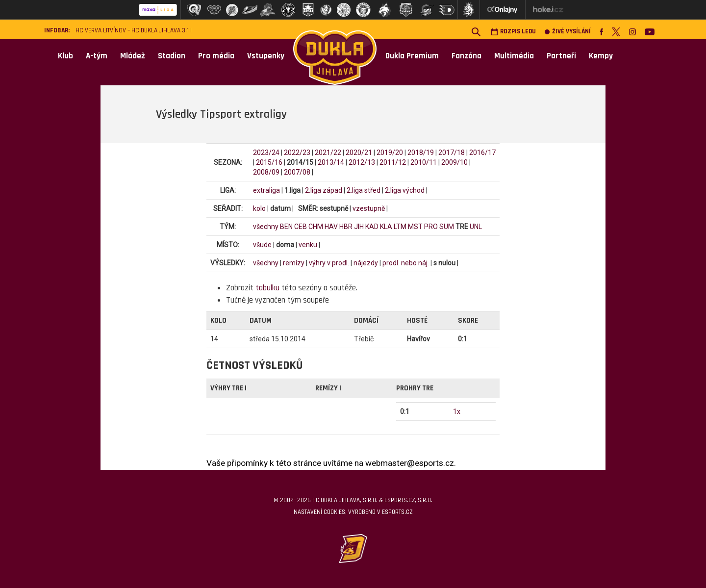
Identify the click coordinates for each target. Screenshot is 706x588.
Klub (65, 56)
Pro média (216, 56)
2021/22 (328, 153)
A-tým (97, 56)
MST (415, 227)
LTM (400, 227)
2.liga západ (324, 190)
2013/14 (331, 162)
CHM (316, 227)
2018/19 (421, 153)
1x (457, 411)
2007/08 (297, 172)
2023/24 (266, 153)
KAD (372, 227)
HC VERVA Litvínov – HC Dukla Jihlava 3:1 (132, 31)
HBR (346, 227)
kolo (259, 208)
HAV (331, 227)
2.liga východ (405, 190)
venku (308, 245)
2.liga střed (364, 190)
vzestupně (369, 208)
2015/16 (269, 162)
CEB (301, 227)
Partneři (561, 56)
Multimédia (514, 56)
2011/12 (393, 162)
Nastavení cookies (319, 512)
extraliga (266, 190)
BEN (286, 227)
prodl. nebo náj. (406, 263)
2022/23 (297, 153)
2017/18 (452, 153)
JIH (359, 227)
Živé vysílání (568, 32)
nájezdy (366, 263)
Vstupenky (266, 56)
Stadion (172, 56)
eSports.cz (397, 512)
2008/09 (266, 172)
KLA (386, 227)
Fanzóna (466, 56)
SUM (447, 227)
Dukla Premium (412, 56)
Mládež (133, 56)
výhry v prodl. (329, 263)
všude (262, 245)
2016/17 (482, 153)
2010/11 (424, 162)
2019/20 (390, 153)
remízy (294, 263)
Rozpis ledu (513, 32)
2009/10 (454, 162)
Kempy (601, 56)
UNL (476, 227)
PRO (431, 227)
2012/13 (362, 162)
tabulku (267, 288)
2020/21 (359, 153)
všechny (266, 227)
